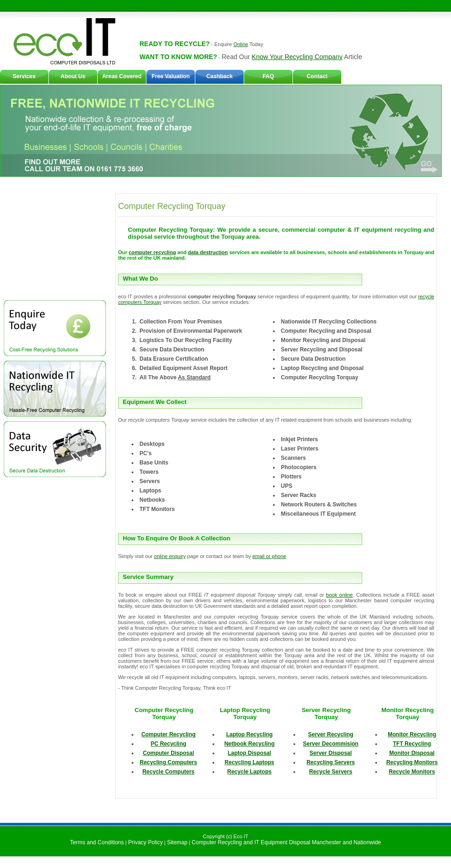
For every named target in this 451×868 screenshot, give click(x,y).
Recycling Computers (169, 762)
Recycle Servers (331, 772)
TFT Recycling (412, 744)
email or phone (269, 556)
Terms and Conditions (97, 842)
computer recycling (153, 252)
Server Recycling (331, 734)
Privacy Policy (146, 842)
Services (24, 76)
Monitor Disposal (412, 753)
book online (339, 595)
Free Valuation (171, 76)
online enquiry (170, 556)
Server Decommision (331, 744)
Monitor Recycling (412, 734)
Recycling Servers (331, 762)
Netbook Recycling (249, 744)
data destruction (208, 252)
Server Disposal (331, 753)
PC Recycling (169, 744)
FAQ (269, 76)
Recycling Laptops (249, 762)
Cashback (220, 76)
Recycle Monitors (412, 772)
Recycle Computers (168, 772)
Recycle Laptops (249, 772)
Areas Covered (122, 76)
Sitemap (177, 842)
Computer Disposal (168, 753)
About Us (73, 76)
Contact (317, 76)
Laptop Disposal (249, 753)
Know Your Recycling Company (297, 57)
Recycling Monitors (412, 762)
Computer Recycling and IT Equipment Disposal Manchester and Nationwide (286, 842)
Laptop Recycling (249, 734)
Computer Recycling (169, 734)
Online (241, 44)
